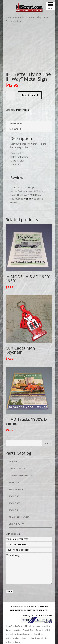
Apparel (13, 461)
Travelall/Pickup (19, 517)
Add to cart (30, 95)
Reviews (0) (15, 129)
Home (8, 17)
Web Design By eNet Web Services (29, 610)
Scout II (13, 510)
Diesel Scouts (17, 468)
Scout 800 (14, 503)
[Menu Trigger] (50, 6)
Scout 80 (14, 496)
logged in (29, 199)
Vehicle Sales (16, 524)
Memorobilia (19, 17)
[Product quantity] (10, 96)
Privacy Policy (30, 616)
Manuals (14, 482)
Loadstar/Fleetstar (21, 475)
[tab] (29, 124)
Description (15, 123)
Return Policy (46, 616)
